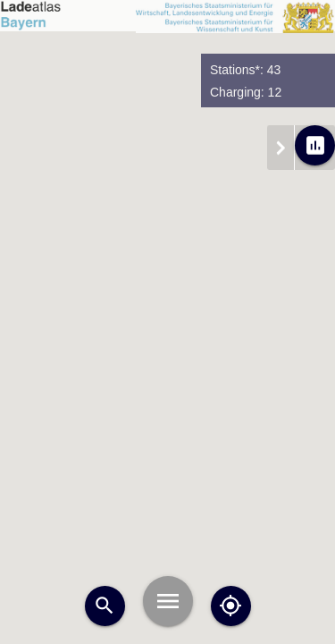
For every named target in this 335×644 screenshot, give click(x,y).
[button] (286, 471)
